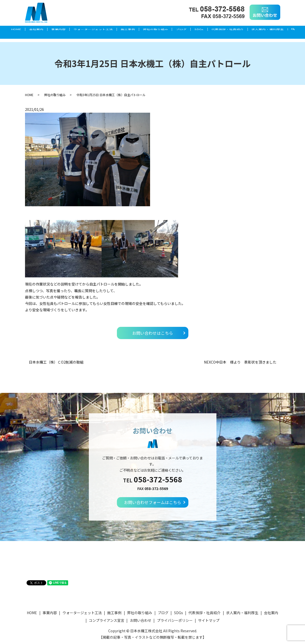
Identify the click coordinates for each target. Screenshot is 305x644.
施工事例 (133, 30)
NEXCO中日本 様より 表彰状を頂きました (240, 362)
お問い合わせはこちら (153, 333)
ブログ (192, 30)
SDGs (213, 30)
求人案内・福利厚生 (21, 38)
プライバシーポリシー (175, 620)
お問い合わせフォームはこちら (153, 502)
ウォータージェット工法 (96, 30)
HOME (10, 30)
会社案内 (33, 30)
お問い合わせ (141, 620)
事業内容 (58, 30)
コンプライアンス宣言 (107, 620)
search (51, 38)
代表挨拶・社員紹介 (244, 30)
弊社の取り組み (164, 30)
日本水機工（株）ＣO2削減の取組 (56, 362)
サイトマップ (209, 620)
